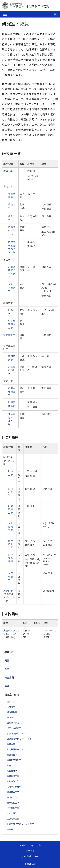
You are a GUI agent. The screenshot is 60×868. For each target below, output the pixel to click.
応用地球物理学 (12, 392)
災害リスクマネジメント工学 (12, 632)
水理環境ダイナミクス (12, 272)
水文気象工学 (10, 527)
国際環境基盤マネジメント (12, 247)
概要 (7, 660)
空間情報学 (9, 335)
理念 (7, 669)
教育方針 (9, 677)
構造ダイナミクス (12, 230)
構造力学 (11, 717)
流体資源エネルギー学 (12, 419)
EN (55, 14)
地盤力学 (11, 744)
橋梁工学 (11, 701)
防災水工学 (10, 492)
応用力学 (8, 171)
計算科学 (8, 591)
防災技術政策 (10, 558)
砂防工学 (10, 473)
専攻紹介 (9, 652)
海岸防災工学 (10, 544)
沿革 (7, 686)
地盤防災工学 (10, 509)
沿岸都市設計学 (12, 370)
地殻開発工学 (12, 404)
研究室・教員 (12, 694)
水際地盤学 (10, 577)
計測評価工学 (13, 781)
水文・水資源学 (12, 288)
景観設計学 (12, 358)
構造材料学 (12, 195)
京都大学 (31, 864)
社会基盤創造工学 (12, 324)
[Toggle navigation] (5, 14)
